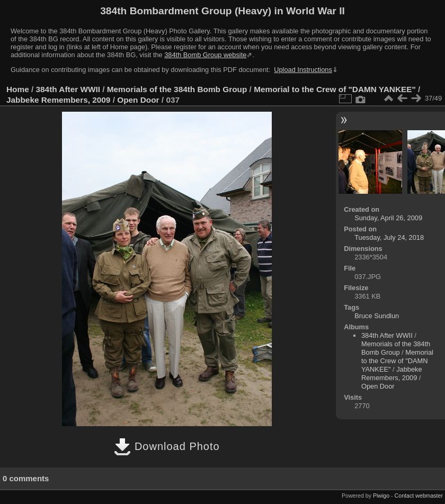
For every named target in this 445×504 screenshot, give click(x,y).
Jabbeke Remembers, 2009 (58, 100)
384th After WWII (68, 89)
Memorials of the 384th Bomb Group (177, 89)
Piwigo (381, 496)
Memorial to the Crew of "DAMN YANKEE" (335, 89)
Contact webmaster (419, 496)
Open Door (138, 100)
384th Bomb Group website (205, 55)
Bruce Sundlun (377, 316)
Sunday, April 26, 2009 (388, 218)
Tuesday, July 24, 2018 (389, 237)
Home (18, 89)
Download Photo (167, 446)
